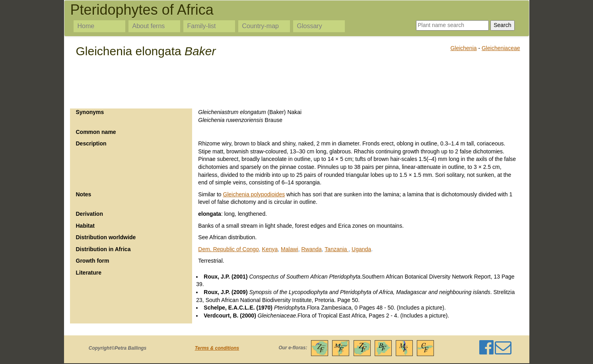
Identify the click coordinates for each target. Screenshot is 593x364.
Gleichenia (463, 48)
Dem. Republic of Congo (228, 249)
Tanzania (336, 249)
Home (86, 26)
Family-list (202, 26)
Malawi (290, 249)
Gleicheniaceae (501, 48)
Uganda (361, 249)
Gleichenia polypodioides (254, 194)
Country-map (261, 26)
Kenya (270, 249)
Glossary (310, 26)
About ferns (149, 26)
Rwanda (311, 249)
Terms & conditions (217, 348)
